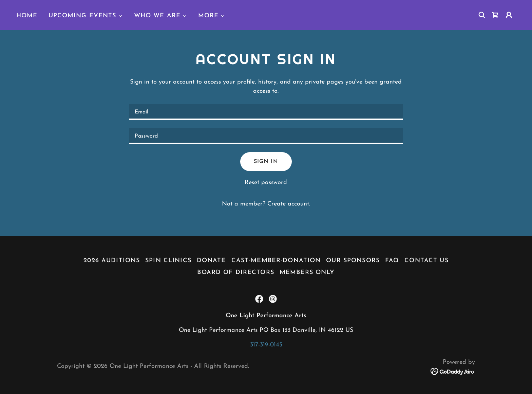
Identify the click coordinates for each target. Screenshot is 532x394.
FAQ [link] (392, 261)
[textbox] (266, 112)
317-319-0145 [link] (266, 345)
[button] (86, 16)
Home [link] (27, 16)
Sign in (266, 162)
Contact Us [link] (426, 261)
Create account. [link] (289, 204)
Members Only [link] (307, 273)
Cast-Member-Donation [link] (276, 261)
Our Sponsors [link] (353, 261)
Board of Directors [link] (235, 273)
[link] (495, 15)
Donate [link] (211, 261)
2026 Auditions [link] (112, 261)
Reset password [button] (266, 183)
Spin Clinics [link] (168, 261)
